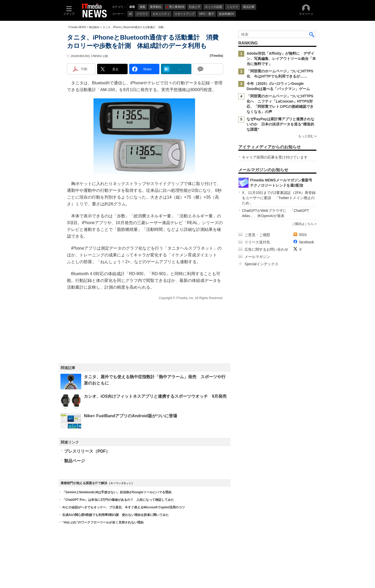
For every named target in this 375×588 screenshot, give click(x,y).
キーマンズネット (121, 483)
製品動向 (94, 27)
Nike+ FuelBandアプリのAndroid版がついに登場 (130, 416)
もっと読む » (307, 136)
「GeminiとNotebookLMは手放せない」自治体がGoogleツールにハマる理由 (117, 492)
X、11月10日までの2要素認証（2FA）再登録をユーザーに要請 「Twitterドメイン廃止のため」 (279, 198)
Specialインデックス (261, 264)
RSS (303, 235)
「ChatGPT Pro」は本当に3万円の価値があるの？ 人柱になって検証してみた (118, 500)
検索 (312, 34)
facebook (307, 242)
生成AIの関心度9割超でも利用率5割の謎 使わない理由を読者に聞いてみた (115, 515)
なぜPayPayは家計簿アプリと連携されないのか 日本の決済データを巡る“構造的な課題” (280, 124)
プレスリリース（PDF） (87, 451)
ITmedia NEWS (77, 27)
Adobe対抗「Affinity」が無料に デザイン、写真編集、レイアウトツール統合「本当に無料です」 (281, 59)
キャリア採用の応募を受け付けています (275, 157)
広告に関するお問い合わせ (266, 249)
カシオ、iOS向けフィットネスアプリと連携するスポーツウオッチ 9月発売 (155, 396)
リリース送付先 (257, 242)
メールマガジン (257, 257)
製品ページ (74, 461)
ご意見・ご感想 (257, 235)
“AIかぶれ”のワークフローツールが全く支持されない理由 (103, 522)
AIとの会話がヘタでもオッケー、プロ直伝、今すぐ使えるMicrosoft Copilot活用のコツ (124, 507)
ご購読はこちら (303, 224)
